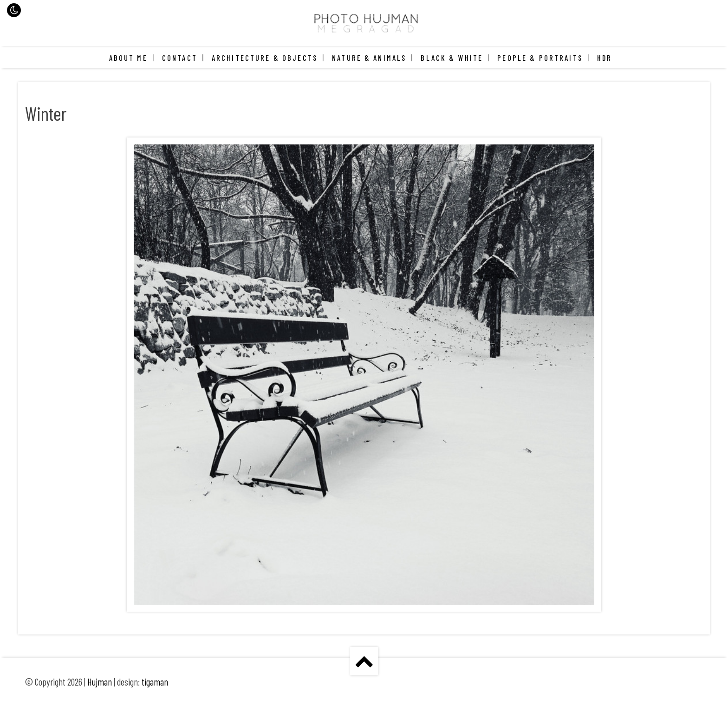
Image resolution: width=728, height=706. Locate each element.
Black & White (452, 58)
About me (128, 58)
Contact (180, 58)
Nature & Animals (369, 58)
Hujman (100, 682)
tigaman (155, 682)
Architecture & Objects (265, 58)
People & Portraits (540, 58)
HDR (604, 58)
